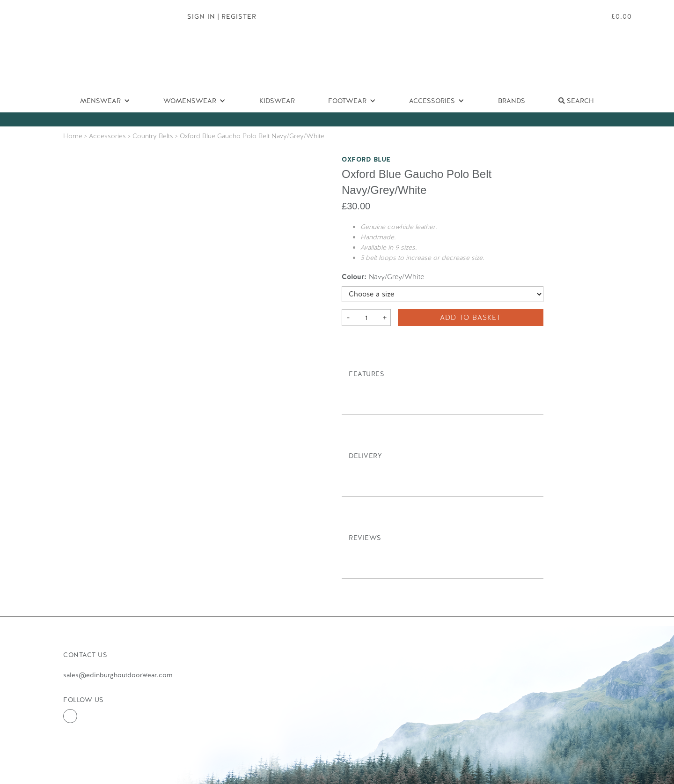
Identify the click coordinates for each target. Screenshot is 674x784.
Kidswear (277, 101)
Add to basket (471, 318)
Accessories (107, 136)
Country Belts (153, 136)
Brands (512, 101)
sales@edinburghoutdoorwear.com (118, 675)
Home (73, 136)
